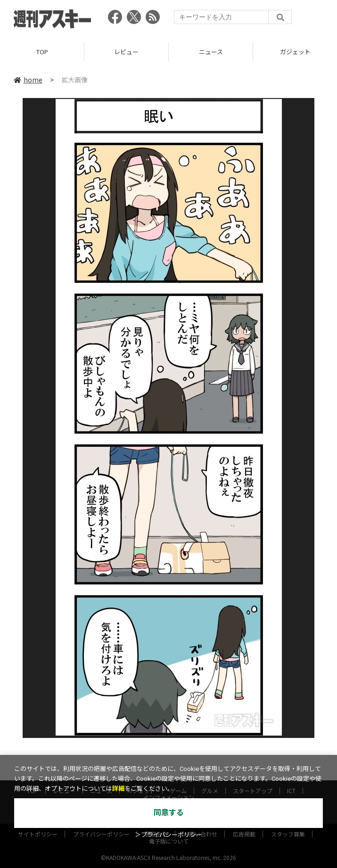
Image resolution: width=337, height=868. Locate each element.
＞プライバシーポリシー (168, 835)
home (28, 80)
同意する (169, 813)
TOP (42, 52)
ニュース (211, 52)
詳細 (118, 789)
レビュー (126, 52)
